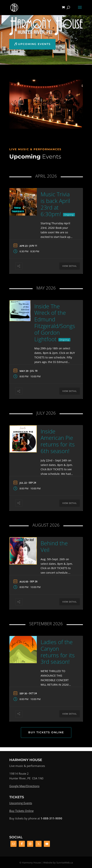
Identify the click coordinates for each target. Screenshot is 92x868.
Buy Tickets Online (46, 732)
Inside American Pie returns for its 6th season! (58, 441)
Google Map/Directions (24, 786)
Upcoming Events (34, 44)
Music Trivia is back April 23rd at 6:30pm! (55, 204)
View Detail (70, 266)
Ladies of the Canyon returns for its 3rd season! (58, 652)
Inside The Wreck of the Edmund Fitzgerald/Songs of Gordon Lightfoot (55, 323)
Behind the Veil (54, 546)
